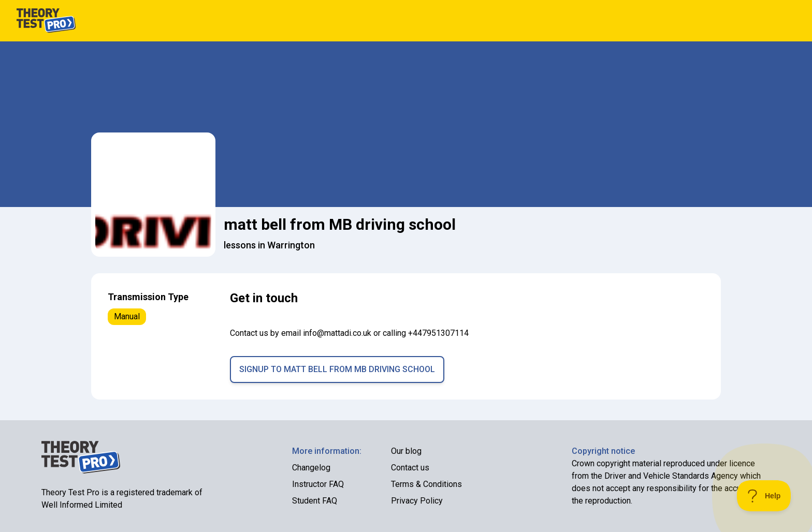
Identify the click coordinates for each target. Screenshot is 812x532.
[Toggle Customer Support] (764, 496)
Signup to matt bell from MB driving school (337, 369)
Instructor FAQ (318, 484)
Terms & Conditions (426, 484)
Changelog (311, 468)
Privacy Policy (417, 501)
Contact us (410, 468)
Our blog (406, 451)
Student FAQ (315, 501)
